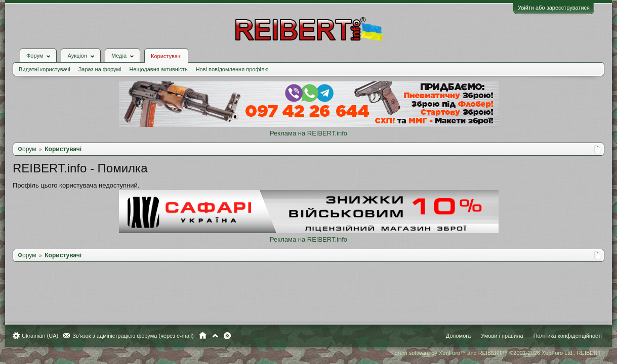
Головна (208, 336)
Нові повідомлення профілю (237, 62)
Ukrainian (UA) (45, 336)
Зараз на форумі (105, 62)
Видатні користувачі (50, 62)
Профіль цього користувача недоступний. (81, 178)
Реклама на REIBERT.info (308, 126)
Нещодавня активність (163, 62)
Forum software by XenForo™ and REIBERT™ (491, 353)
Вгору (220, 336)
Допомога (453, 336)
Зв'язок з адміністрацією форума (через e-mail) (138, 336)
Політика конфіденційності (563, 336)
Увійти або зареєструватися (549, 8)
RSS (232, 336)
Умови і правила (497, 336)
